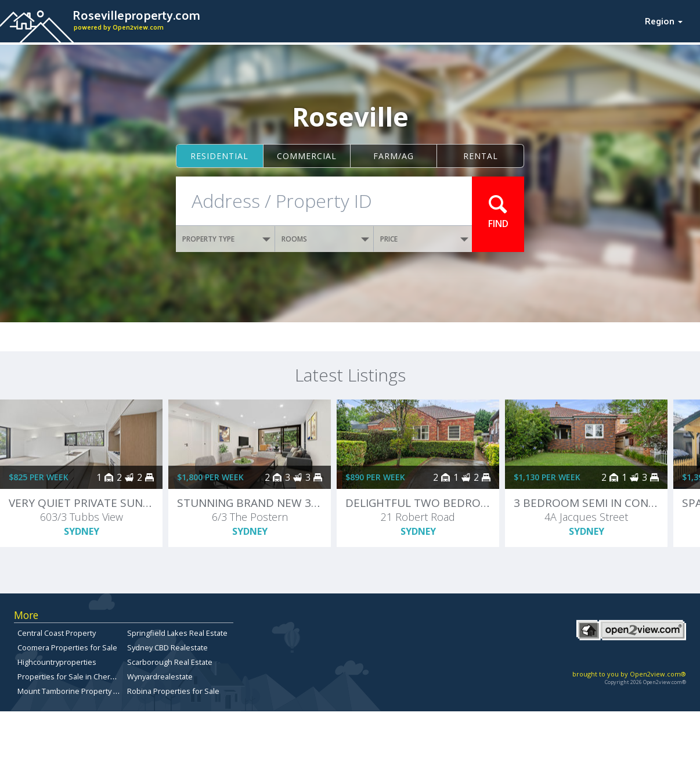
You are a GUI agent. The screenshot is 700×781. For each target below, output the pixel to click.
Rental (481, 156)
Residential (219, 156)
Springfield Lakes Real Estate (177, 633)
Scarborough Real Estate (170, 662)
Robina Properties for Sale (173, 691)
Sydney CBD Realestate (167, 647)
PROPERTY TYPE (226, 239)
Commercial (307, 156)
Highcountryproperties (57, 662)
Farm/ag (394, 156)
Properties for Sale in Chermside (75, 676)
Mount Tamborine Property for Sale (79, 691)
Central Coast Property (57, 633)
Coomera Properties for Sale (67, 647)
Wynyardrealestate (160, 676)
